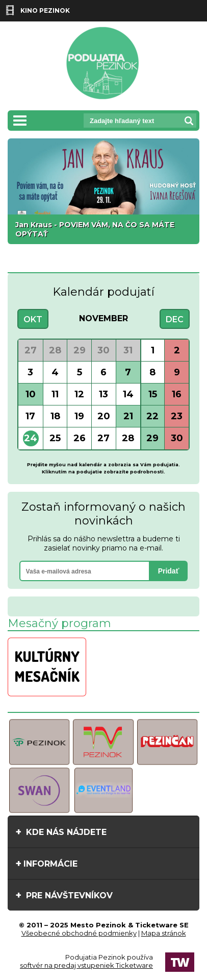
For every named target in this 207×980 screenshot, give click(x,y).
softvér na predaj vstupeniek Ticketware (86, 965)
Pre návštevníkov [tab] (64, 895)
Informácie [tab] (46, 864)
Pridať (169, 571)
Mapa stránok (164, 933)
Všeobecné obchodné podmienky (79, 933)
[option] (103, 191)
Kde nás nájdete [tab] (61, 832)
